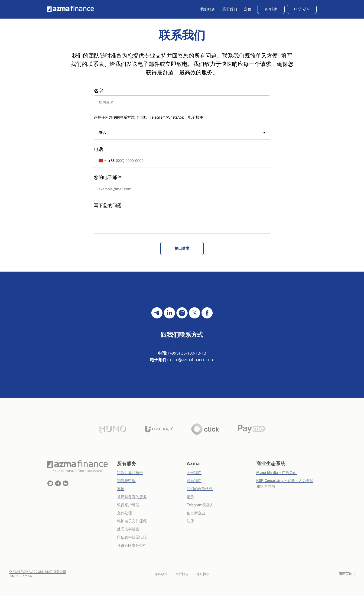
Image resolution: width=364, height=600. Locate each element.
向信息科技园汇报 (132, 537)
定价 (248, 9)
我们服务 (208, 9)
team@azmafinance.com (191, 360)
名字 (98, 91)
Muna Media (267, 473)
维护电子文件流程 (132, 521)
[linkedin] (169, 313)
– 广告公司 (287, 473)
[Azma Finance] (50, 483)
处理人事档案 (128, 529)
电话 (98, 149)
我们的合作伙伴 (200, 489)
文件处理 (124, 513)
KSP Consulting (270, 480)
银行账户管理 (128, 505)
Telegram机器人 (200, 505)
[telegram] (157, 313)
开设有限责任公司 (132, 545)
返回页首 (347, 574)
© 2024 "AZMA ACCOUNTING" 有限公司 (38, 572)
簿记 (121, 489)
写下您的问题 (108, 205)
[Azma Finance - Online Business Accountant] (66, 483)
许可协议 (203, 574)
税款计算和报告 (130, 473)
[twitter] (195, 313)
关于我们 (230, 9)
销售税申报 (126, 480)
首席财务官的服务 (132, 497)
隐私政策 (161, 574)
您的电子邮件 (108, 177)
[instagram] (182, 313)
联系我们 (194, 480)
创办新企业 (196, 513)
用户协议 (182, 574)
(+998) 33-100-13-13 (187, 353)
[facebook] (207, 313)
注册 (190, 521)
